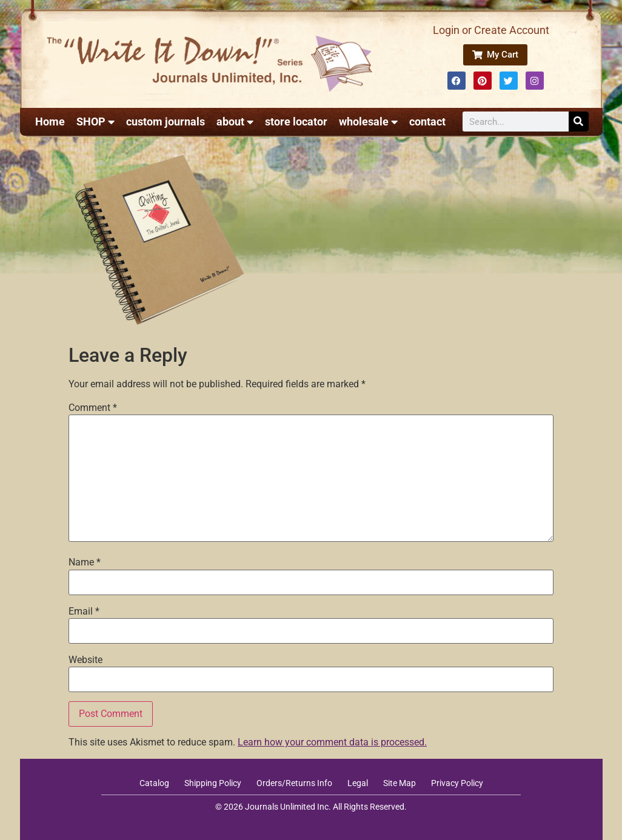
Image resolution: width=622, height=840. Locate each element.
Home (50, 122)
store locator (296, 122)
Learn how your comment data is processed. (332, 742)
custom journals (166, 122)
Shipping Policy (213, 783)
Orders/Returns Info (294, 783)
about (235, 122)
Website (85, 660)
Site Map (400, 783)
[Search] (579, 122)
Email (84, 612)
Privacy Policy (457, 783)
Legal (358, 783)
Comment (93, 408)
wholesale (368, 122)
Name (85, 562)
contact (427, 122)
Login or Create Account (491, 30)
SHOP (95, 122)
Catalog (154, 783)
